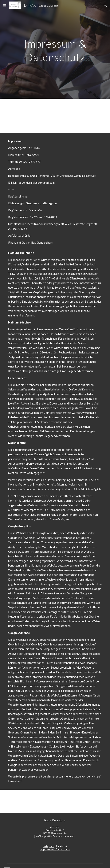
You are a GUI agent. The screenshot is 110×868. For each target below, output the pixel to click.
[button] (5, 5)
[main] (55, 49)
